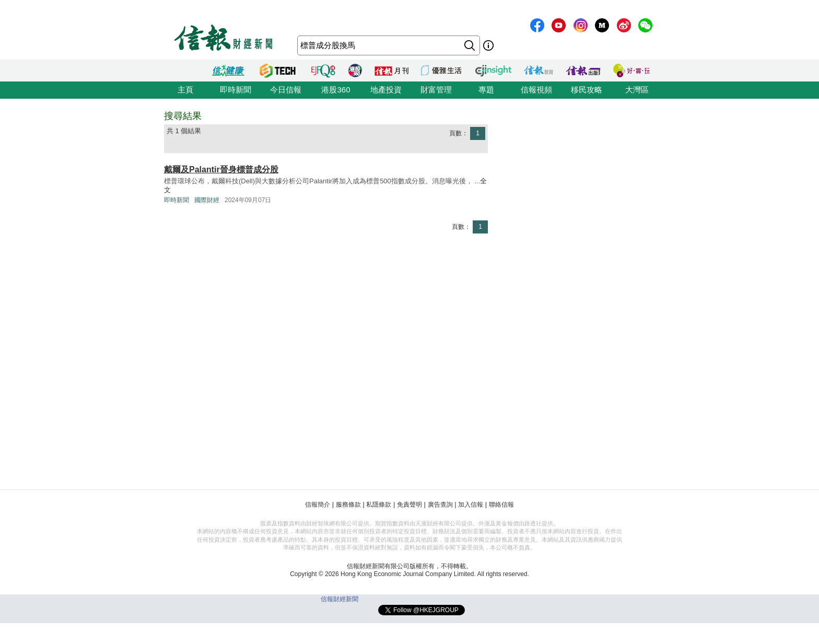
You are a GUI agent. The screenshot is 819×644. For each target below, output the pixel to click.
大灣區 (637, 90)
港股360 (336, 90)
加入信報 (471, 505)
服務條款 (348, 505)
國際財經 (207, 200)
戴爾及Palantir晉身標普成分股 (221, 169)
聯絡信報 (501, 505)
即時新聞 (236, 90)
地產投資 (386, 90)
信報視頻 (536, 90)
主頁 (185, 90)
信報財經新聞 (340, 599)
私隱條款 (379, 505)
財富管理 (436, 90)
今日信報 (286, 90)
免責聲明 (409, 505)
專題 (486, 90)
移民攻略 (587, 90)
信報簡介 (318, 505)
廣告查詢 (440, 505)
